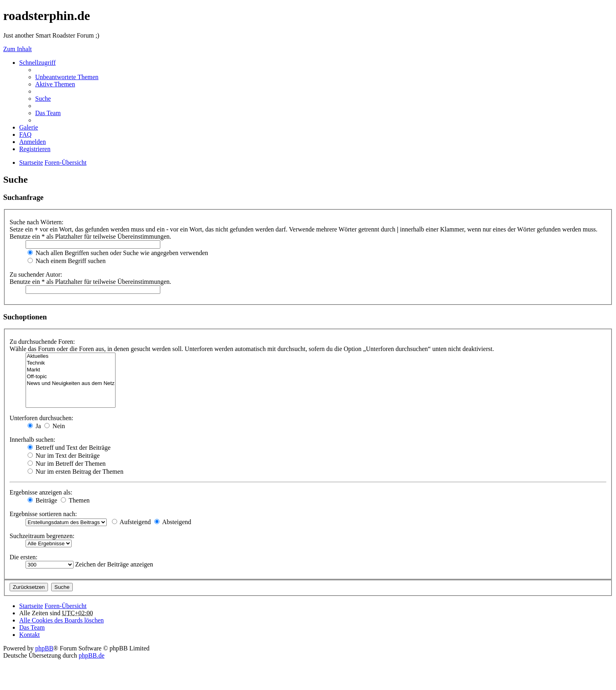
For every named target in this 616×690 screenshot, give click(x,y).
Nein (55, 426)
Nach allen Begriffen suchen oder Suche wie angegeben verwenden (118, 253)
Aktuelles (71, 356)
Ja (34, 426)
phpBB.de (92, 655)
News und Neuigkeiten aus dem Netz (71, 384)
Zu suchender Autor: (36, 274)
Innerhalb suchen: (32, 440)
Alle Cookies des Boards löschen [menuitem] (62, 620)
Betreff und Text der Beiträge (69, 448)
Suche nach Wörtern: (37, 222)
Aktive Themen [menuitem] (55, 84)
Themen (75, 500)
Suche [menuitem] (43, 99)
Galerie (29, 127)
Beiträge (42, 500)
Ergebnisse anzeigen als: (41, 492)
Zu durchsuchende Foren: (42, 342)
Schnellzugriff (37, 63)
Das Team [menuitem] (48, 113)
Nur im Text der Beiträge (64, 456)
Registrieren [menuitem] (35, 149)
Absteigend (173, 522)
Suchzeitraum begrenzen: (42, 536)
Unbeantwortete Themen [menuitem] (67, 77)
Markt (71, 370)
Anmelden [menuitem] (33, 142)
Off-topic (71, 377)
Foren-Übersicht (66, 606)
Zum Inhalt (18, 49)
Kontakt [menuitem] (30, 635)
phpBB (44, 648)
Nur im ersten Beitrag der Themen (76, 472)
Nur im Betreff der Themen (67, 464)
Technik (71, 363)
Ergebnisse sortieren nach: (43, 514)
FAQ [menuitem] (25, 135)
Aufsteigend (131, 522)
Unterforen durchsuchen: (42, 418)
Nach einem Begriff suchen (67, 261)
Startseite (31, 606)
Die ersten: (24, 557)
